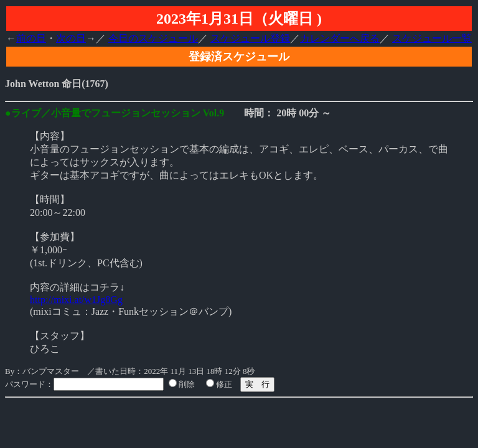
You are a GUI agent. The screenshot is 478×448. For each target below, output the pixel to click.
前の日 (31, 38)
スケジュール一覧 (432, 38)
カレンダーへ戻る (340, 38)
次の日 (71, 38)
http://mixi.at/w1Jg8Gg (76, 300)
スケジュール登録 (250, 38)
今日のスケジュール (153, 38)
